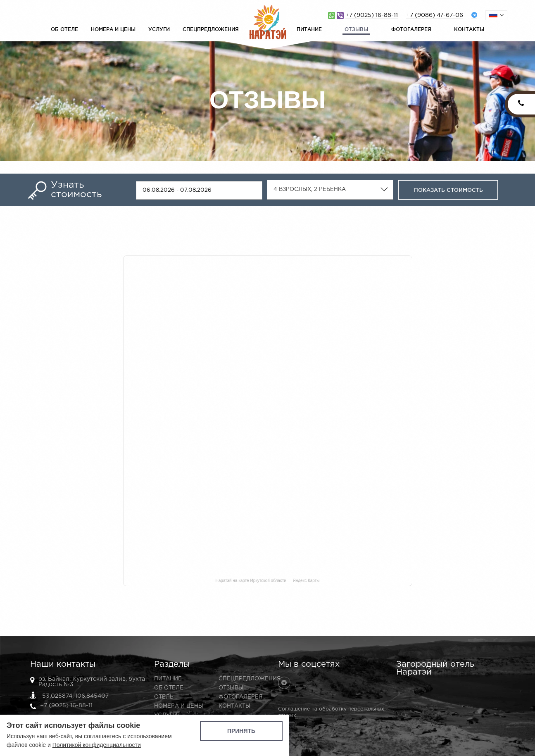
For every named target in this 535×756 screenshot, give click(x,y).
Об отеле (64, 29)
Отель (164, 697)
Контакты (469, 29)
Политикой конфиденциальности (97, 745)
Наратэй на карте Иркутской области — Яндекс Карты (268, 581)
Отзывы (356, 29)
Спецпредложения (211, 29)
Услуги (159, 29)
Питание (309, 29)
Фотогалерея (411, 29)
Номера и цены (113, 29)
